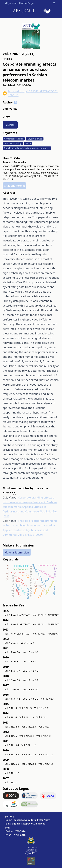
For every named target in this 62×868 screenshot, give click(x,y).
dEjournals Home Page (19, 3)
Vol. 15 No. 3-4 (12, 652)
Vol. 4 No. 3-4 (29, 754)
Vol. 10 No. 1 (48, 699)
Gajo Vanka (10, 109)
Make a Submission (17, 552)
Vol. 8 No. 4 (11, 717)
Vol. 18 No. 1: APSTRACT (46, 624)
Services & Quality (13, 143)
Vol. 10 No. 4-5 (12, 699)
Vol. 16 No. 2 (11, 643)
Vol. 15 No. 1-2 (31, 652)
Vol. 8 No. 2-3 (27, 717)
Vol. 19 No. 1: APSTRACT (46, 615)
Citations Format (14, 186)
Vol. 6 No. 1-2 (43, 736)
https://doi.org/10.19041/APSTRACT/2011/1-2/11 (30, 93)
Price (28, 143)
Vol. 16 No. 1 (28, 643)
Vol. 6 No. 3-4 (27, 736)
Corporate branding (14, 139)
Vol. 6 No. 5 (11, 736)
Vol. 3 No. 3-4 (29, 764)
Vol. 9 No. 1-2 (41, 708)
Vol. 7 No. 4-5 (12, 727)
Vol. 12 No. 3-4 (12, 680)
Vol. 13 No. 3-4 (12, 671)
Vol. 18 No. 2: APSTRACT (18, 624)
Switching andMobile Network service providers (27, 148)
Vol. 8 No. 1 (42, 717)
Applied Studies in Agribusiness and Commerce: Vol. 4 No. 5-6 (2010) (30, 511)
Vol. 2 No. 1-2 (12, 773)
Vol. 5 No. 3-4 (12, 745)
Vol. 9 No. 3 (26, 708)
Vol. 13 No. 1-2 (31, 671)
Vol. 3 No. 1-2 (46, 764)
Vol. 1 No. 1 (11, 782)
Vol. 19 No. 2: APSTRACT (18, 615)
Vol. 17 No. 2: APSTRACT (18, 634)
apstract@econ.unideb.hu (31, 824)
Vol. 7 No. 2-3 (29, 727)
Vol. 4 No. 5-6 (12, 754)
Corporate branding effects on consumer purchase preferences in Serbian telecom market (30, 502)
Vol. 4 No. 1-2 (46, 754)
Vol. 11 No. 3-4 (12, 689)
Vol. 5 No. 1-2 (29, 745)
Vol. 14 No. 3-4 (12, 662)
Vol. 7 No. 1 (45, 727)
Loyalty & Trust (35, 139)
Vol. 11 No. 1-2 (31, 689)
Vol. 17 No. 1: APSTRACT (46, 634)
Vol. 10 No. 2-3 (31, 699)
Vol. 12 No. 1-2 (31, 680)
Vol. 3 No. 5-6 (12, 764)
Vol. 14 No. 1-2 (31, 662)
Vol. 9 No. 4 (11, 708)
